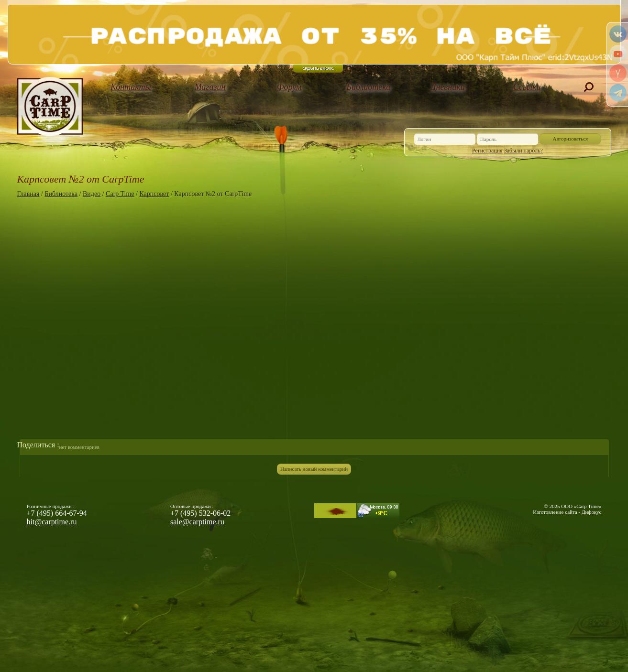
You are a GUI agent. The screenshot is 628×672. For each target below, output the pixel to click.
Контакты (131, 87)
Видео (92, 194)
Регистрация (487, 151)
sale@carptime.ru (197, 522)
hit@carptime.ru (52, 522)
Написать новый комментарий (314, 469)
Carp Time (120, 194)
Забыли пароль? (523, 151)
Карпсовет (154, 194)
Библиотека (368, 87)
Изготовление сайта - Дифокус (567, 512)
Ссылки (527, 87)
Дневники (448, 87)
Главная (28, 194)
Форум (289, 87)
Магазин (210, 87)
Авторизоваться (571, 139)
